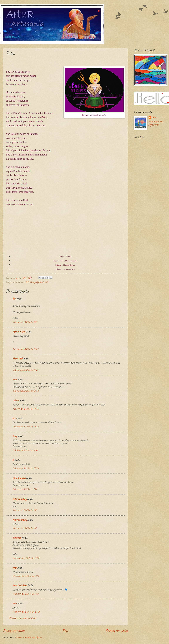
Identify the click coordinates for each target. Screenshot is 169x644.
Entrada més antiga (117, 631)
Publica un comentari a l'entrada (23, 618)
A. (14, 461)
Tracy (15, 437)
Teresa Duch (18, 359)
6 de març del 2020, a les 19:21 (25, 370)
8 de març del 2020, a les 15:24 (26, 490)
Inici (65, 631)
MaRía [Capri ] (19, 332)
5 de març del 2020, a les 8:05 (25, 322)
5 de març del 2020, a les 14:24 (26, 349)
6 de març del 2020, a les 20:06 (26, 391)
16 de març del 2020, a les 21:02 (26, 558)
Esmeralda (17, 538)
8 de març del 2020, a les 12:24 (26, 469)
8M (28, 282)
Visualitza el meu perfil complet (156, 123)
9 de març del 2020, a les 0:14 (25, 510)
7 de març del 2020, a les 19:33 (26, 427)
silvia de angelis (19, 478)
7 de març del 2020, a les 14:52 (25, 409)
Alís (14, 299)
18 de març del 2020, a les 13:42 (26, 576)
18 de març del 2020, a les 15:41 (26, 594)
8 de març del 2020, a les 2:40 (25, 451)
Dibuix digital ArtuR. (39, 282)
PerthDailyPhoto (20, 586)
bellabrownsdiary (20, 499)
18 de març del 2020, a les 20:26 (26, 612)
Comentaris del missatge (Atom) (28, 638)
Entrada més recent (14, 631)
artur (15, 380)
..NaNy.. (16, 401)
